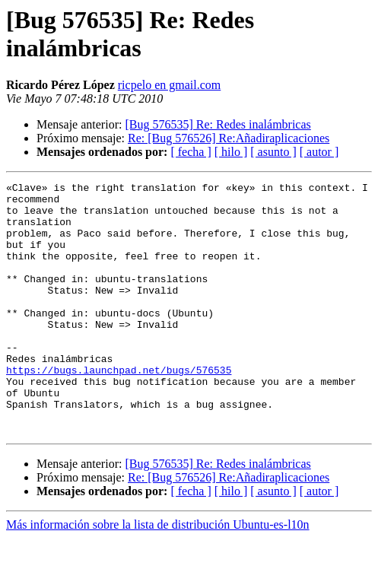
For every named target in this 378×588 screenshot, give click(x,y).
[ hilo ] (231, 152)
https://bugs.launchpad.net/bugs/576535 (119, 408)
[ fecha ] (191, 152)
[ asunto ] (273, 152)
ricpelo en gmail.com (170, 85)
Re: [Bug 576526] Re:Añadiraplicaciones (229, 138)
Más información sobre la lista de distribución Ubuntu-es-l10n (158, 575)
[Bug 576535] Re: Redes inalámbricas (218, 124)
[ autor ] (319, 152)
